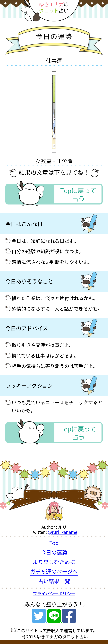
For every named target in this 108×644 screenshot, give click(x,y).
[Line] (55, 620)
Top (54, 543)
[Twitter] (39, 620)
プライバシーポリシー (54, 593)
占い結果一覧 (54, 581)
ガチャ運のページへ (54, 571)
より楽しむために (54, 562)
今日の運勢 (54, 552)
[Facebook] (69, 620)
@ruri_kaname (63, 532)
